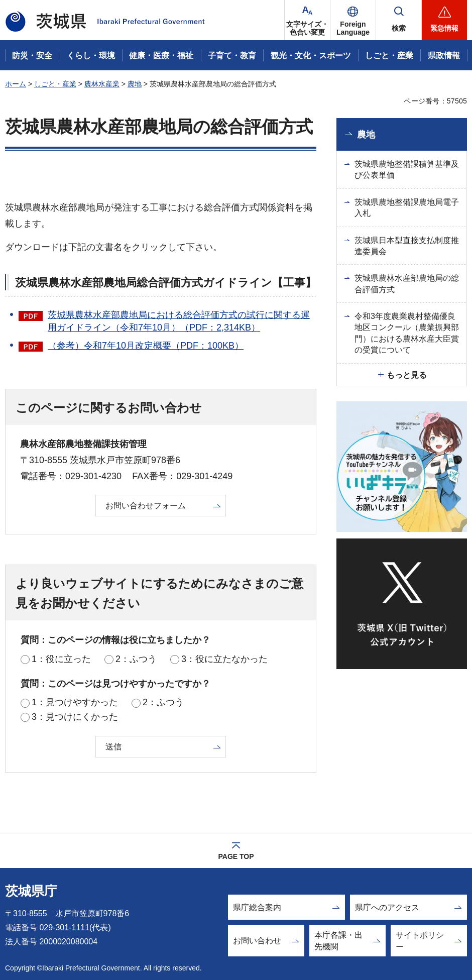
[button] (353, 20)
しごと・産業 (55, 84)
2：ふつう (136, 659)
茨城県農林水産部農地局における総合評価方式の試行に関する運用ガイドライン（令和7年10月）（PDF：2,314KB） (179, 321)
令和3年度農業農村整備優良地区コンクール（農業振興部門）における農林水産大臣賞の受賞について (407, 333)
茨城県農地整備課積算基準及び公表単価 (407, 170)
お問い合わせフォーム (146, 506)
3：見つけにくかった (75, 717)
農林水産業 (102, 84)
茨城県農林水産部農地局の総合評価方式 (407, 284)
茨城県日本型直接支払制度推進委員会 (407, 246)
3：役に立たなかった (224, 659)
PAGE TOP (236, 856)
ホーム (16, 84)
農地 (135, 84)
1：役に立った (61, 659)
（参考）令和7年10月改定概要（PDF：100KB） (146, 346)
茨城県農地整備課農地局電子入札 (407, 208)
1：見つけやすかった (75, 702)
